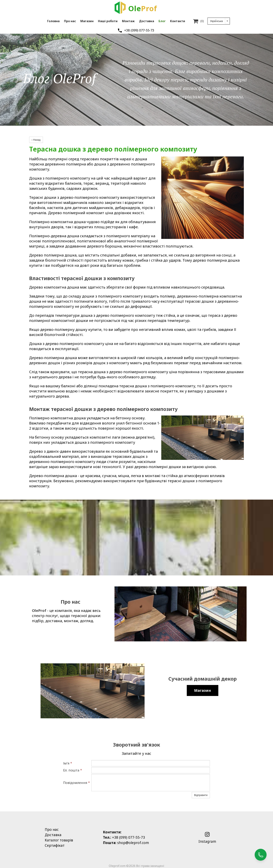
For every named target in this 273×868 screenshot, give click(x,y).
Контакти (178, 21)
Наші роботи (108, 21)
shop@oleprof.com (133, 843)
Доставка (147, 21)
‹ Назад (36, 140)
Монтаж (128, 21)
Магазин (87, 21)
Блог (162, 21)
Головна (53, 21)
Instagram (207, 841)
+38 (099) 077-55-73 (139, 30)
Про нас (70, 21)
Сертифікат (55, 845)
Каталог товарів (59, 840)
